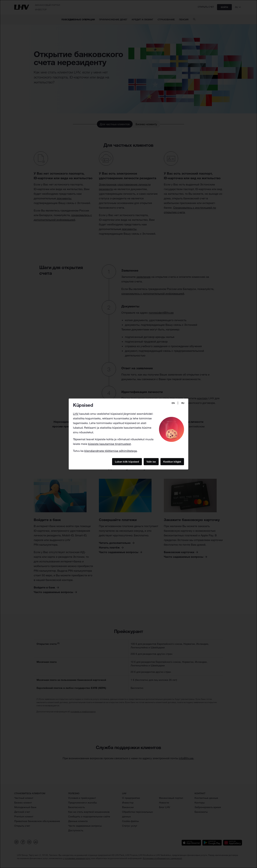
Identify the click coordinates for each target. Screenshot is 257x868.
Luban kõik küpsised (127, 461)
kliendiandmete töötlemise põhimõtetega (111, 451)
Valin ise (151, 461)
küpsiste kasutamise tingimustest (109, 444)
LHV (76, 414)
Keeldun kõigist (172, 461)
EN (173, 403)
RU (183, 403)
